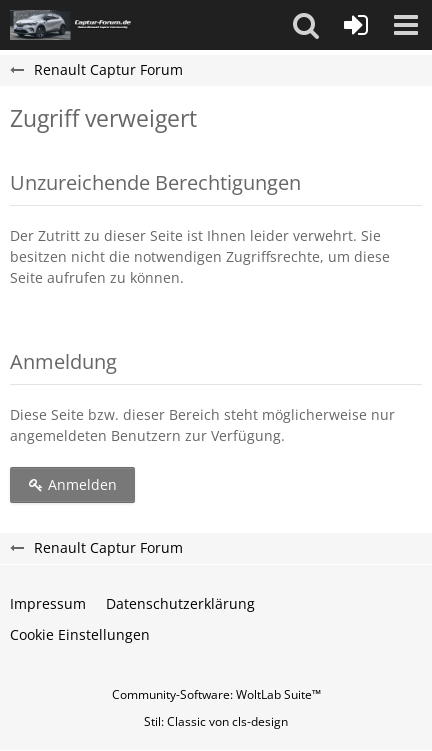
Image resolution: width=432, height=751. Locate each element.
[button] (306, 25)
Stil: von (216, 721)
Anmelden (72, 484)
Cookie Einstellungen (80, 634)
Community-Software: (216, 694)
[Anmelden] (356, 25)
